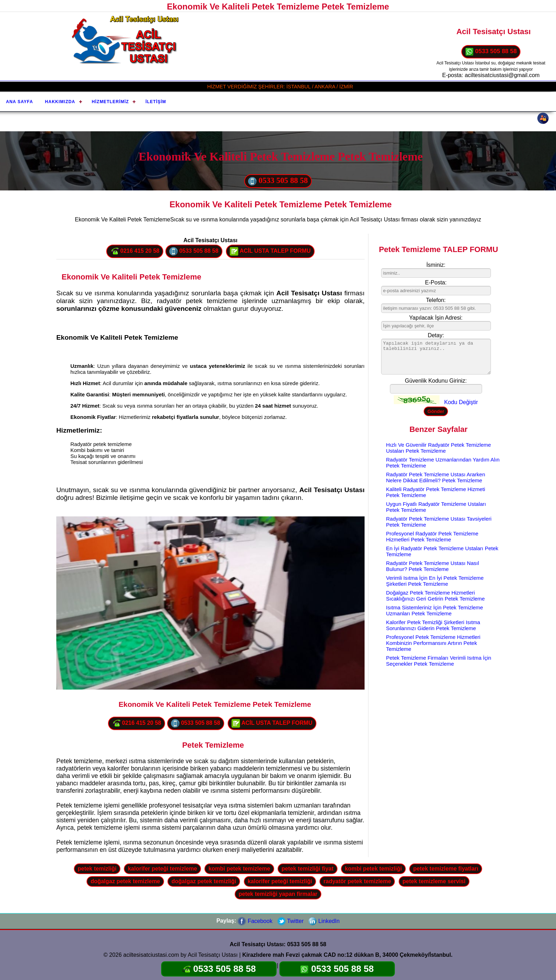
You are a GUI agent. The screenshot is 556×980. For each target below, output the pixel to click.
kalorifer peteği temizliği (280, 881)
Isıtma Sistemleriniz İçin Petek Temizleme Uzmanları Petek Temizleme (435, 610)
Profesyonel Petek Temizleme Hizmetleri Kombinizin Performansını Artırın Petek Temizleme (433, 643)
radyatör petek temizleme (357, 881)
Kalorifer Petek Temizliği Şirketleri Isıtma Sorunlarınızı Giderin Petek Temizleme (433, 625)
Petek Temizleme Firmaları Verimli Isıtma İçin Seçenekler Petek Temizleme (439, 661)
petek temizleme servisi (434, 881)
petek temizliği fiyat (308, 869)
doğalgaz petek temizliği (204, 881)
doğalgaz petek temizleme (125, 881)
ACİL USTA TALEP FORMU (270, 251)
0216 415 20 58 (135, 251)
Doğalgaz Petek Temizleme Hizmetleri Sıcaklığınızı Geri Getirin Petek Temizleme (435, 596)
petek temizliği (97, 869)
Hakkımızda (60, 102)
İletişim (156, 102)
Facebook (255, 921)
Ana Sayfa (20, 102)
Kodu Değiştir (461, 402)
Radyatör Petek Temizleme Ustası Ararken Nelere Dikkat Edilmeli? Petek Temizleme (436, 477)
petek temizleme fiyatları (446, 869)
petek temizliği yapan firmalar (278, 894)
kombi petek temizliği (373, 869)
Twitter (290, 921)
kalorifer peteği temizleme (162, 869)
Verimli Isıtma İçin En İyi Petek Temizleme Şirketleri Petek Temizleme (435, 581)
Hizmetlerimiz (110, 102)
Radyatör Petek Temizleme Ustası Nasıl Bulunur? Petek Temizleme (432, 566)
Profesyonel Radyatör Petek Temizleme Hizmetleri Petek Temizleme (432, 536)
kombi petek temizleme (239, 869)
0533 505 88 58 (491, 52)
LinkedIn (324, 921)
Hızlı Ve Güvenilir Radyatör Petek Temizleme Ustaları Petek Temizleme (438, 448)
